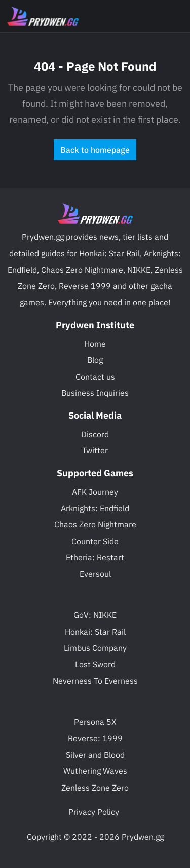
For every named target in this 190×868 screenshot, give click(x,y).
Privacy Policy (94, 812)
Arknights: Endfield (95, 508)
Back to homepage (95, 150)
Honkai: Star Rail (95, 632)
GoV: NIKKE (95, 615)
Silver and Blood (95, 755)
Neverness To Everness (95, 681)
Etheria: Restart (95, 557)
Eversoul (95, 574)
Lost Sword (95, 664)
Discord (95, 434)
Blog (95, 360)
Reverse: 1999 (95, 738)
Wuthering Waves (95, 771)
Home (95, 344)
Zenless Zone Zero (95, 788)
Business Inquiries (95, 393)
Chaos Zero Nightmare (95, 524)
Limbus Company (95, 648)
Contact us (95, 377)
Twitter (95, 450)
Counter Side (95, 541)
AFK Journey (95, 492)
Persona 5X (95, 722)
